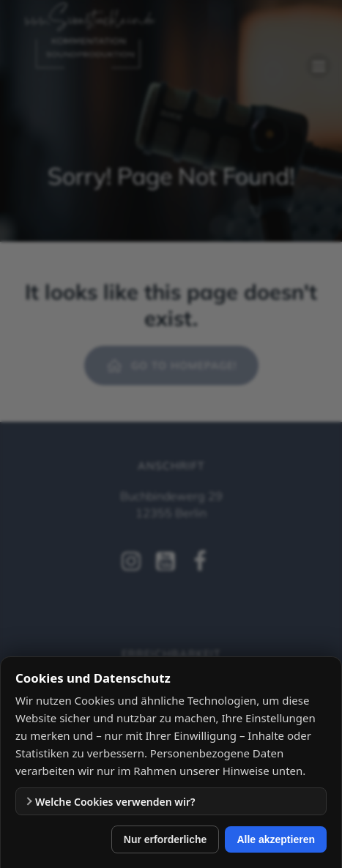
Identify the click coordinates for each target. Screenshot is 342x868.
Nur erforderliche (166, 839)
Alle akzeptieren (276, 839)
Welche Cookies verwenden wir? (115, 802)
